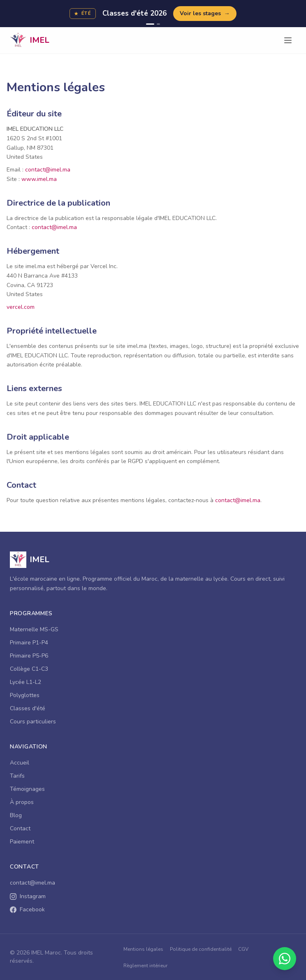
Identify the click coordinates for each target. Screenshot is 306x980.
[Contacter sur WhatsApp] (285, 959)
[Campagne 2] (158, 24)
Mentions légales (143, 949)
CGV (243, 949)
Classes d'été (28, 708)
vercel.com (21, 307)
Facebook (27, 909)
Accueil (20, 763)
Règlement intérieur (145, 966)
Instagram (28, 896)
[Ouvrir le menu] (288, 40)
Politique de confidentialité (201, 949)
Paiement (22, 842)
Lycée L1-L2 (25, 682)
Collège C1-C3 (29, 669)
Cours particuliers (33, 722)
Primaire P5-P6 (29, 656)
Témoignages (27, 789)
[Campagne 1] (150, 24)
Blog (16, 815)
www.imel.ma (39, 179)
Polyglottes (25, 695)
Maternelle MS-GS (34, 629)
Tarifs (17, 776)
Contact (20, 828)
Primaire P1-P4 (29, 643)
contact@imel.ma (48, 170)
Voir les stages (205, 14)
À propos (22, 802)
